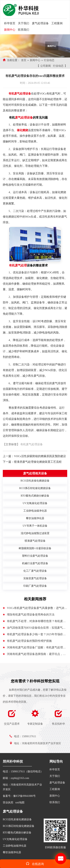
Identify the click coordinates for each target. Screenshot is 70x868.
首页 (24, 60)
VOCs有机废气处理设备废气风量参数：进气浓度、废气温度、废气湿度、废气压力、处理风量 (34, 609)
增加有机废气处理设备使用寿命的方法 (29, 615)
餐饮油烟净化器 (12, 852)
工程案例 (57, 23)
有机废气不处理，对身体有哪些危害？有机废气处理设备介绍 (34, 622)
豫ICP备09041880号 (24, 796)
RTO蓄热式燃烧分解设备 (17, 833)
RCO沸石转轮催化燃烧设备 (19, 826)
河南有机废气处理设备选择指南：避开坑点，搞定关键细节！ (34, 655)
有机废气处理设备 (32, 444)
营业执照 (8, 803)
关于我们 (24, 23)
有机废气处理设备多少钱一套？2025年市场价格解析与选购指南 (34, 635)
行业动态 (49, 60)
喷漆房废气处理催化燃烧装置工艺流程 (38, 462)
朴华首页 (10, 23)
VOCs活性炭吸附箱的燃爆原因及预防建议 (40, 456)
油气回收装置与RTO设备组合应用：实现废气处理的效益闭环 (34, 629)
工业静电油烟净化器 (15, 846)
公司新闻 (46, 66)
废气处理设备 (40, 23)
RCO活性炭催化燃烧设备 (17, 819)
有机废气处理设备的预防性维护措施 (27, 641)
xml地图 (20, 803)
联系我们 (24, 30)
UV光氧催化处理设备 (15, 839)
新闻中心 (10, 30)
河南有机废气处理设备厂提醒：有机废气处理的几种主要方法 (34, 648)
